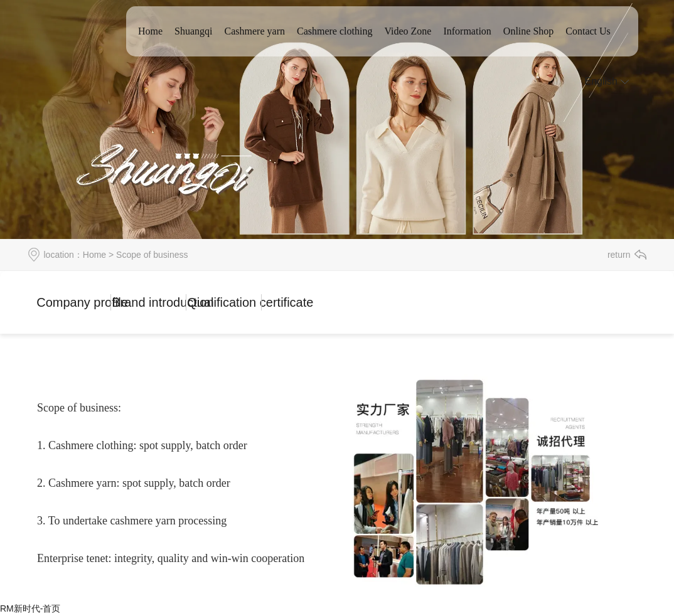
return (619, 255)
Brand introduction (149, 302)
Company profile (74, 302)
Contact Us (588, 31)
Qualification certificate (224, 302)
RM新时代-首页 (30, 608)
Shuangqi (193, 31)
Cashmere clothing (334, 31)
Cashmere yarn (255, 31)
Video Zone (408, 31)
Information (467, 31)
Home (150, 31)
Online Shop (528, 31)
